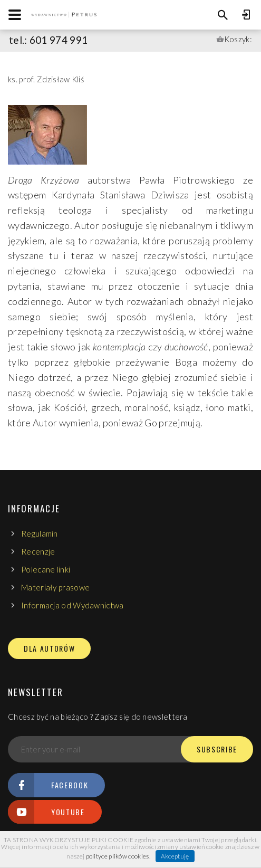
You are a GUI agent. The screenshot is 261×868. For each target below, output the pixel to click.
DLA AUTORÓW (49, 648)
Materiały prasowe (55, 587)
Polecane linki (46, 569)
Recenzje (38, 551)
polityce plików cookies (118, 856)
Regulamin (40, 533)
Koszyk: (238, 39)
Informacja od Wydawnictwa (72, 605)
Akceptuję (175, 856)
